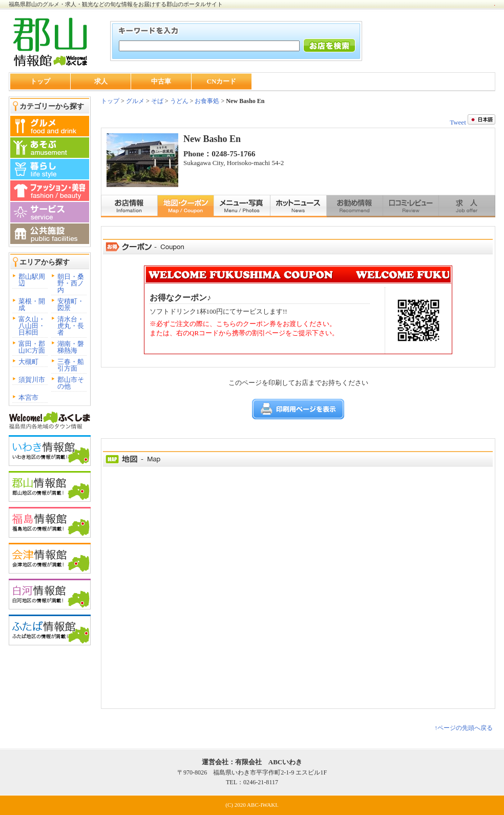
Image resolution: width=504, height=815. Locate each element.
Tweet (458, 122)
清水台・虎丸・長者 (71, 326)
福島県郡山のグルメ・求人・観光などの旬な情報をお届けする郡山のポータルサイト (116, 4)
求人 (101, 81)
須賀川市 (32, 380)
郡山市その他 (71, 383)
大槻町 (28, 362)
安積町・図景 (71, 304)
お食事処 (207, 101)
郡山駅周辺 (32, 280)
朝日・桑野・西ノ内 (71, 283)
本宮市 (28, 398)
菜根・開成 (32, 304)
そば (157, 101)
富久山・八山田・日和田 (32, 326)
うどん (179, 101)
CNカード (222, 81)
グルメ (134, 101)
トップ (40, 81)
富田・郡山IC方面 (32, 347)
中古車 (161, 81)
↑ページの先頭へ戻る (464, 728)
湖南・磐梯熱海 (71, 347)
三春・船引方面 (71, 365)
